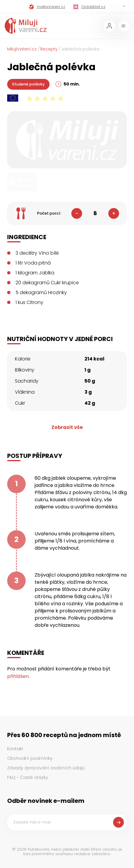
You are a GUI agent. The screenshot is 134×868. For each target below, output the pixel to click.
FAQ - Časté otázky (28, 777)
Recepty (49, 49)
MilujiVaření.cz (22, 49)
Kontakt (15, 749)
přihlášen (18, 676)
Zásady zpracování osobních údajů (46, 768)
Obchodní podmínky (30, 758)
